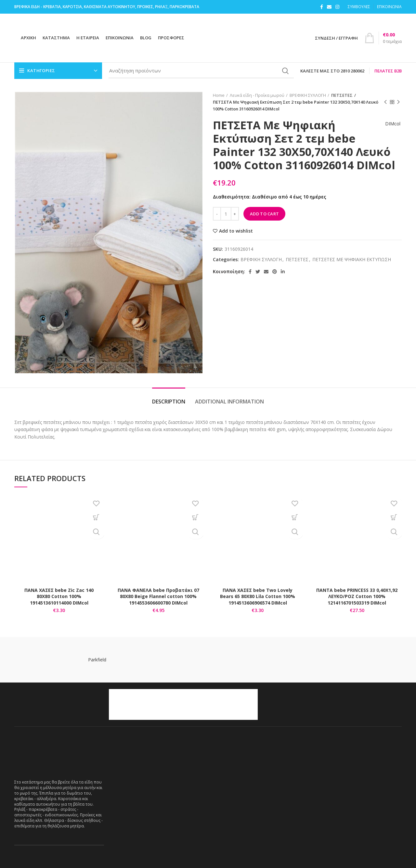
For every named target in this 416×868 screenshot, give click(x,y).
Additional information (229, 402)
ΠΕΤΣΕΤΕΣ (341, 95)
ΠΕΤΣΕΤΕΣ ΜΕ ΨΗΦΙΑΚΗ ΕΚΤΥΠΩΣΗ (352, 260)
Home (219, 95)
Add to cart (264, 214)
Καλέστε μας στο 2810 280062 (332, 71)
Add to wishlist (236, 231)
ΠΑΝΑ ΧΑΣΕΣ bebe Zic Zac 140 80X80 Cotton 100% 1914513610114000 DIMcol (59, 596)
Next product (398, 102)
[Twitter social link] (258, 272)
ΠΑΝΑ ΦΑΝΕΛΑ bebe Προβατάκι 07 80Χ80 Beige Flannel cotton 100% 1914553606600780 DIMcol (158, 596)
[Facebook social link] (322, 7)
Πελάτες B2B (388, 71)
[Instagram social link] (337, 7)
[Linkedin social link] (283, 272)
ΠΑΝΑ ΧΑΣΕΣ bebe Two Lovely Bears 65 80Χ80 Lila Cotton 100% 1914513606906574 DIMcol (258, 596)
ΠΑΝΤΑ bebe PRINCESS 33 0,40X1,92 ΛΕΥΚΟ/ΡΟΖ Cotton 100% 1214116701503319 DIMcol (357, 596)
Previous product (385, 102)
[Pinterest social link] (275, 272)
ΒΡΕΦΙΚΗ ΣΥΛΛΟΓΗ (308, 95)
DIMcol (391, 130)
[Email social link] (329, 7)
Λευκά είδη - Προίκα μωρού (257, 95)
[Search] (201, 71)
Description (169, 402)
